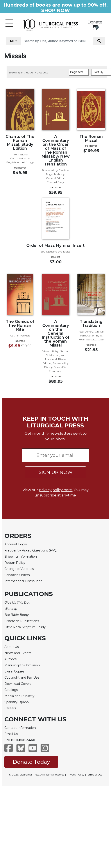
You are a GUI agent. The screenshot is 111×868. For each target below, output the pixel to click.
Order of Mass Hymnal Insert (55, 245)
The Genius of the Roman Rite (20, 325)
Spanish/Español (17, 702)
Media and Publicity (19, 696)
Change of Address (19, 569)
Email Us (11, 734)
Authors (10, 659)
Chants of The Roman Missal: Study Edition (20, 142)
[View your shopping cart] (95, 27)
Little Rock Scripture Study (25, 627)
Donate (95, 22)
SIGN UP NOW (56, 472)
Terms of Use (94, 775)
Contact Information (20, 728)
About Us (12, 647)
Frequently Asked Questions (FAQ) (31, 550)
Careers (10, 708)
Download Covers (18, 684)
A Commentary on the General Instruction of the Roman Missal (55, 333)
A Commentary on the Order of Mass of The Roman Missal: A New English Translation (55, 150)
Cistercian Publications (22, 621)
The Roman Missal (91, 138)
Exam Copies (14, 671)
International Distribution (23, 581)
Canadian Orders (17, 575)
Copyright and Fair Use (22, 678)
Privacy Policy (75, 775)
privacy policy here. (56, 490)
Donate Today (31, 762)
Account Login (16, 544)
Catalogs (11, 690)
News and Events (18, 653)
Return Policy (15, 563)
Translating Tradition (91, 323)
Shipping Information (21, 557)
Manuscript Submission (22, 665)
